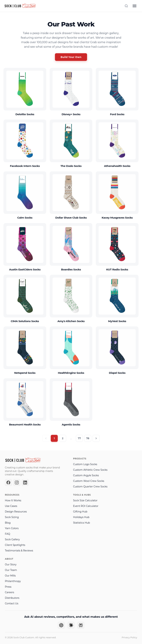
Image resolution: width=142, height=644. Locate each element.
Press (8, 587)
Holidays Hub (81, 517)
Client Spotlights (15, 545)
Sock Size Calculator (85, 500)
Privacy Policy (129, 637)
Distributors (12, 598)
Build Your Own (71, 57)
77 (79, 438)
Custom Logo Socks (85, 464)
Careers (10, 592)
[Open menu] (134, 6)
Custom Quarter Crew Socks (90, 487)
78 (88, 438)
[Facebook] (8, 483)
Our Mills (10, 576)
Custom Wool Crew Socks (89, 481)
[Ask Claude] (71, 625)
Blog (8, 523)
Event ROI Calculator (86, 506)
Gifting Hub (80, 512)
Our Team (11, 570)
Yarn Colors (12, 528)
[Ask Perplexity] (81, 625)
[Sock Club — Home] (20, 6)
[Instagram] (17, 483)
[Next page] (96, 438)
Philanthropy (13, 581)
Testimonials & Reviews (19, 551)
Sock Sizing (12, 517)
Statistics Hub (82, 523)
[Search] (126, 6)
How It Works (13, 500)
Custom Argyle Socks (86, 475)
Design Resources (16, 512)
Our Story (11, 564)
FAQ (8, 534)
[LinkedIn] (25, 483)
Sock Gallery (12, 539)
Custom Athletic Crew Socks (90, 470)
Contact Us (12, 603)
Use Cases (11, 506)
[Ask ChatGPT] (61, 625)
